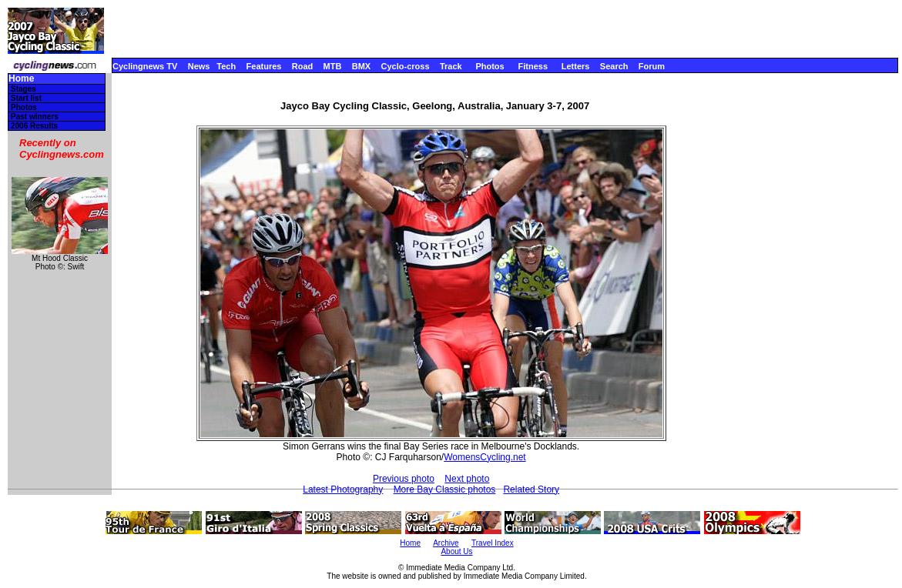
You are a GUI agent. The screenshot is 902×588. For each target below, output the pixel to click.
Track (451, 66)
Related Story (531, 489)
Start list (26, 98)
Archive (446, 543)
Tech (226, 66)
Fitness (533, 66)
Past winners (35, 117)
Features (264, 66)
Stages (23, 89)
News (199, 66)
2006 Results (34, 126)
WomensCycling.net (485, 457)
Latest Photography (343, 489)
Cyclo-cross (406, 66)
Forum (652, 66)
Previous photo (404, 479)
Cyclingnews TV (145, 66)
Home (21, 79)
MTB (333, 66)
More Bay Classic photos (445, 489)
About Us (456, 551)
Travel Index (493, 543)
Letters (576, 66)
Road (303, 66)
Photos (490, 66)
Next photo (467, 479)
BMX (361, 66)
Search (614, 66)
